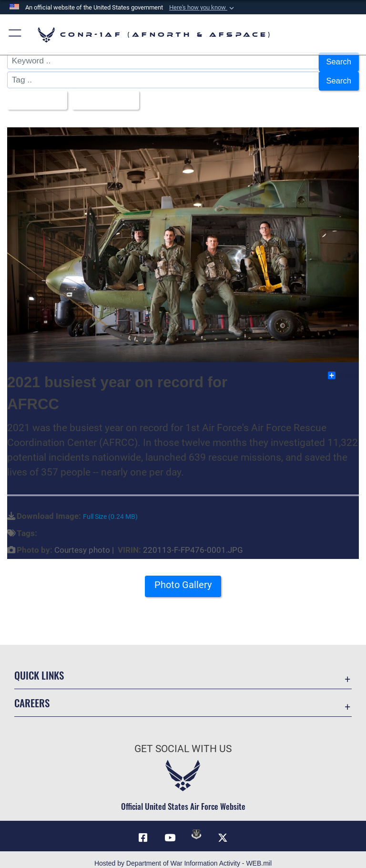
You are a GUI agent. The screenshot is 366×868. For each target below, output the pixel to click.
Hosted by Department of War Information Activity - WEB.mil (183, 856)
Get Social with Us (183, 741)
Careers (32, 695)
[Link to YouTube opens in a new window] (170, 830)
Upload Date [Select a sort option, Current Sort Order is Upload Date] (107, 94)
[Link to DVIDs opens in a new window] (196, 827)
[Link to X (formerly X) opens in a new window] (223, 830)
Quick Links (39, 667)
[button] (203, 8)
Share (343, 367)
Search (338, 61)
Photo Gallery (183, 578)
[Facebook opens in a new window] (143, 830)
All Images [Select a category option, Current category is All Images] (35, 94)
